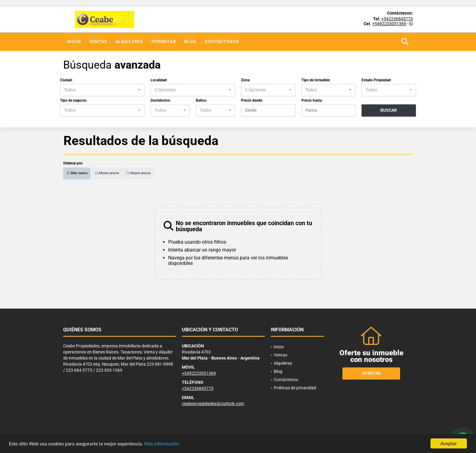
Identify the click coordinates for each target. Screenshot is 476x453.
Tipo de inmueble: (316, 80)
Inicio (74, 42)
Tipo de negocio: (74, 100)
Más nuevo (77, 173)
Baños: (201, 100)
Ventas (98, 42)
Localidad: (159, 80)
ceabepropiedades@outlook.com (213, 404)
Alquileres (129, 42)
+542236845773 (397, 19)
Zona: (246, 80)
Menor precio (107, 173)
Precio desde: (252, 100)
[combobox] (102, 90)
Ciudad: (66, 80)
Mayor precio (138, 173)
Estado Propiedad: (376, 80)
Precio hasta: (312, 100)
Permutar (164, 42)
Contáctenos (222, 42)
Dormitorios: (161, 100)
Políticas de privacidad (295, 388)
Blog (190, 42)
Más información (162, 444)
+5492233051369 (389, 24)
